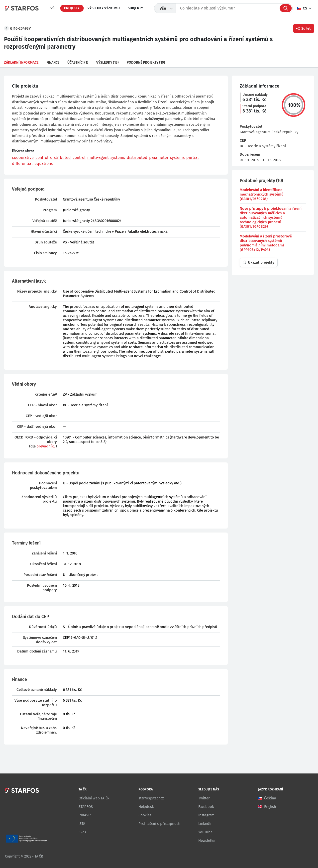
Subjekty (135, 8)
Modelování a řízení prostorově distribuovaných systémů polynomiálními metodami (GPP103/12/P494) (266, 243)
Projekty (72, 8)
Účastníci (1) (78, 62)
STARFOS (86, 807)
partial (193, 158)
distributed (60, 158)
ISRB (82, 832)
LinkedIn (205, 824)
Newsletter (207, 841)
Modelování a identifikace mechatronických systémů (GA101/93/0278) (262, 194)
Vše (53, 8)
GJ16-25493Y (20, 28)
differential (22, 163)
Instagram (206, 815)
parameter (159, 158)
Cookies (145, 815)
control (42, 158)
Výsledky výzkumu (104, 8)
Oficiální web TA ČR (94, 798)
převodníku (46, 446)
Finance (53, 62)
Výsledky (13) (107, 62)
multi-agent (98, 158)
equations (44, 163)
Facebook (206, 807)
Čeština (270, 798)
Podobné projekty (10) (146, 62)
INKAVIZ (85, 815)
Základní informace (21, 62)
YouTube (205, 832)
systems (118, 158)
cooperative (23, 158)
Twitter (204, 798)
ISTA (82, 824)
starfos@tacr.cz (151, 798)
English (270, 807)
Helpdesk (146, 807)
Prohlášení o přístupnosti (159, 824)
